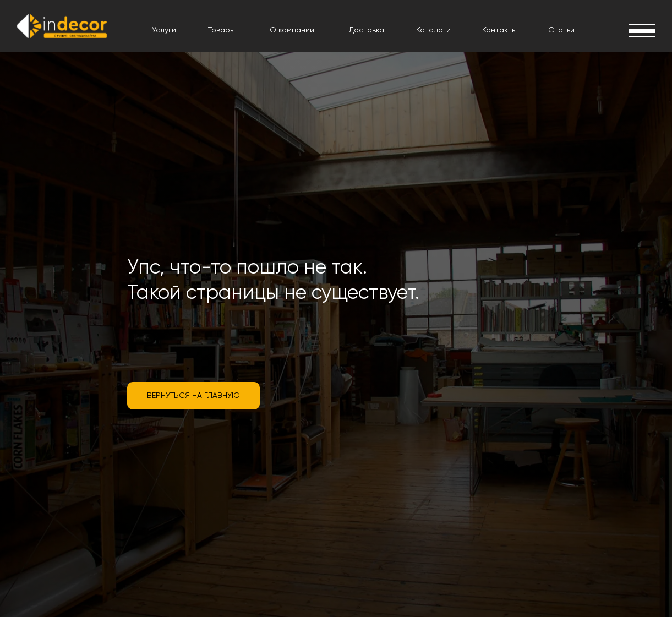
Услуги (164, 30)
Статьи (561, 30)
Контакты (499, 30)
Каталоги (433, 30)
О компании (292, 30)
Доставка (367, 30)
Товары (222, 30)
